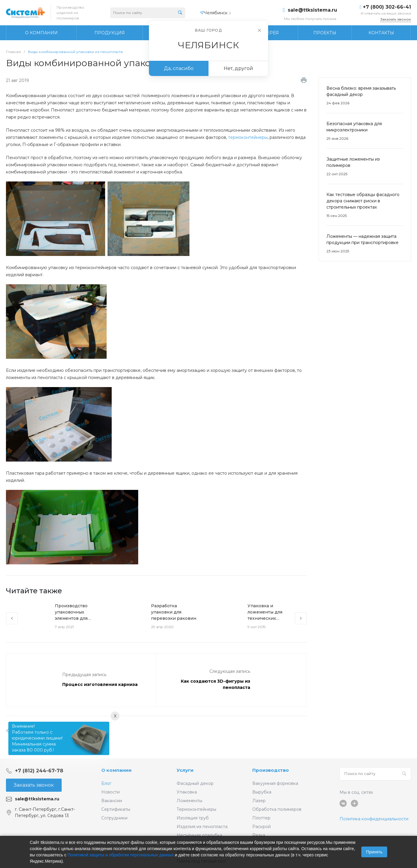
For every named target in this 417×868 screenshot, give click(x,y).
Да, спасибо (179, 68)
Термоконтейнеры (196, 809)
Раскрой (262, 827)
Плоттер (261, 818)
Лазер (259, 801)
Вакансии (112, 801)
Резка (259, 835)
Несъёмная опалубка (199, 835)
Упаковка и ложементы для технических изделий (265, 612)
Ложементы (189, 801)
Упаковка (187, 792)
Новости (111, 792)
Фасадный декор (195, 783)
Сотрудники (114, 818)
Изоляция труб (193, 818)
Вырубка (262, 792)
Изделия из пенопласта (202, 827)
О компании (116, 770)
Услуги (185, 770)
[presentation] (12, 618)
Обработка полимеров (277, 809)
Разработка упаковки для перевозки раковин (174, 612)
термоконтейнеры (248, 137)
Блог (106, 783)
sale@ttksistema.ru (312, 10)
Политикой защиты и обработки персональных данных (121, 855)
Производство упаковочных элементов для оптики (71, 612)
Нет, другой (238, 68)
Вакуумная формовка (275, 783)
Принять (374, 852)
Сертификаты (116, 809)
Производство (271, 770)
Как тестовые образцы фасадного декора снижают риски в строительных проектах (363, 201)
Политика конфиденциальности (374, 819)
